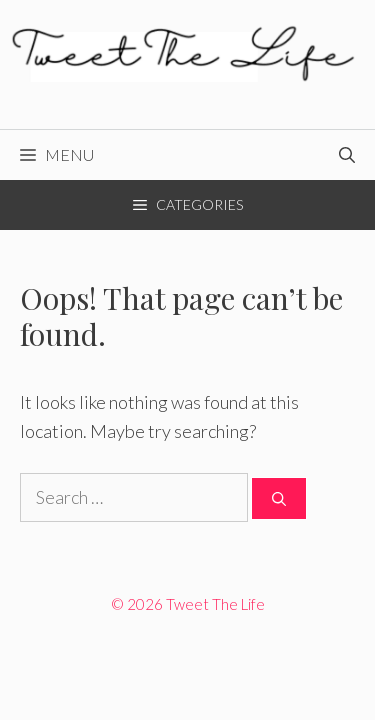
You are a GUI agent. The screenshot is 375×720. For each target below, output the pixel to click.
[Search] (279, 498)
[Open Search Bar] (347, 155)
